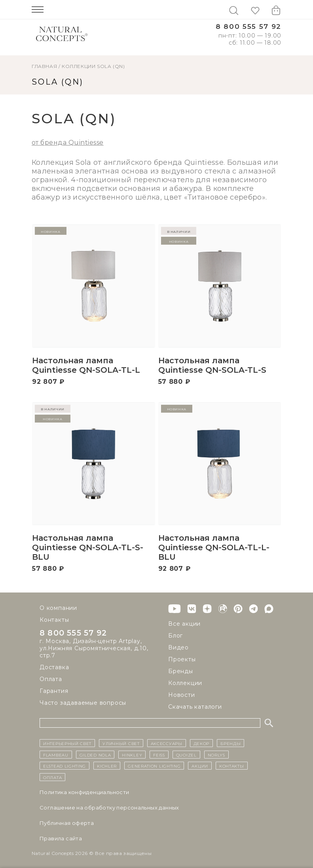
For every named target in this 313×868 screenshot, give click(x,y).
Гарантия (54, 691)
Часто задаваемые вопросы (83, 703)
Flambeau (56, 755)
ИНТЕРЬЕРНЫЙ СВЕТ (67, 743)
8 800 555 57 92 (249, 27)
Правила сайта (61, 838)
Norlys (216, 755)
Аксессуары (167, 743)
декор (202, 743)
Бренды (181, 671)
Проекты (182, 659)
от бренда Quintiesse (68, 142)
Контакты (54, 620)
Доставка (54, 667)
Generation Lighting (154, 766)
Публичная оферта (67, 823)
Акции (200, 766)
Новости (182, 695)
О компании (58, 608)
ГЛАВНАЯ (44, 66)
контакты (232, 766)
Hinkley (132, 755)
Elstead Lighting (64, 766)
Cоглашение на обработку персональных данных (109, 808)
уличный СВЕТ (121, 743)
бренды (230, 743)
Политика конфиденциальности (84, 792)
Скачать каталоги (195, 707)
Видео (178, 647)
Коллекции (79, 66)
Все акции (184, 624)
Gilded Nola (95, 755)
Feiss (159, 755)
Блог (175, 636)
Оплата (51, 679)
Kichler (107, 766)
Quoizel (186, 755)
